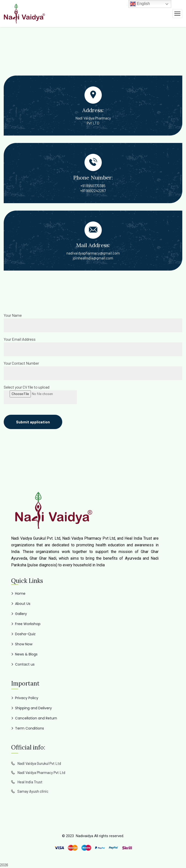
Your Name (13, 315)
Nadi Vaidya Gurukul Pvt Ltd (39, 763)
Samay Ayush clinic (33, 791)
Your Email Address (20, 339)
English (140, 4)
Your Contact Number (21, 363)
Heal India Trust (30, 782)
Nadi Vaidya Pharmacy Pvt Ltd (41, 772)
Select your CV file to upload (27, 387)
